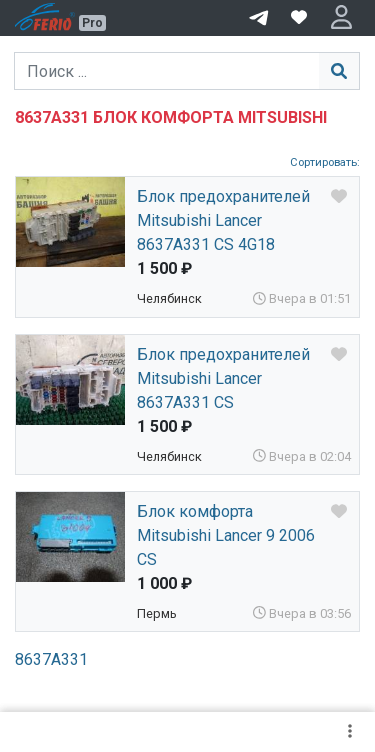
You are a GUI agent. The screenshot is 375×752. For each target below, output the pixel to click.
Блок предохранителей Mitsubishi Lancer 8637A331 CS (223, 378)
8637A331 (51, 659)
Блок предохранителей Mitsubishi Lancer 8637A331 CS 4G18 (223, 220)
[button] (341, 18)
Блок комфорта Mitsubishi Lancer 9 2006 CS (226, 535)
